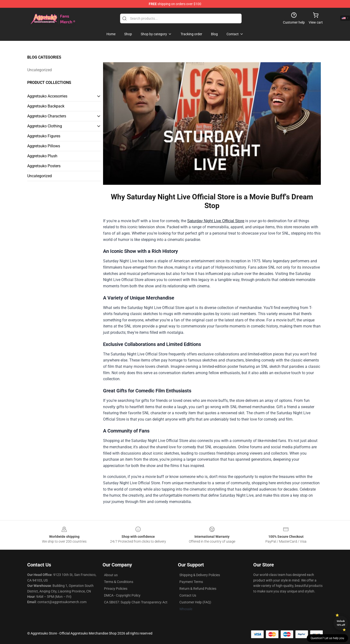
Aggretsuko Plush (42, 156)
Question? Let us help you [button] (327, 638)
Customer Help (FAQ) (195, 602)
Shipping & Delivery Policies (200, 575)
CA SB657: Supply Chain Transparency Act (136, 602)
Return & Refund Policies (198, 589)
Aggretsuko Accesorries (47, 96)
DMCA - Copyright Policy (122, 595)
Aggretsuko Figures (44, 136)
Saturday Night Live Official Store (216, 221)
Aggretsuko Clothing (45, 126)
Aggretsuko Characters (47, 116)
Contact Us (188, 595)
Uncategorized (39, 70)
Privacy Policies (116, 589)
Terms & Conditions (119, 582)
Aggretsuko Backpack (46, 106)
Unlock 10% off (341, 623)
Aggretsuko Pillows (44, 146)
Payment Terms (191, 582)
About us (111, 575)
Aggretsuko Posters (44, 166)
